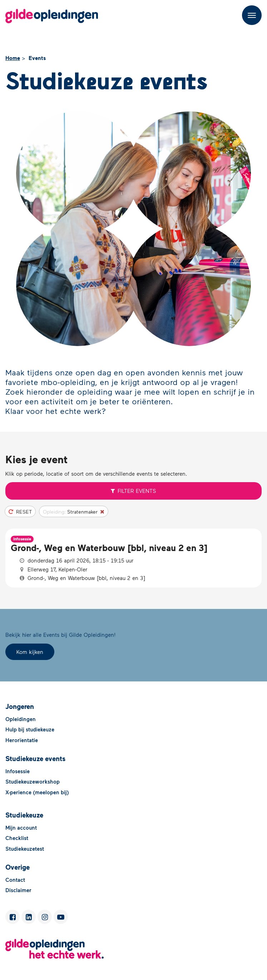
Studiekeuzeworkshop (33, 781)
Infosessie (18, 771)
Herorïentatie (22, 740)
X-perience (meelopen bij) (37, 792)
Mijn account (21, 827)
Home (13, 58)
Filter (134, 491)
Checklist (17, 838)
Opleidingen (21, 719)
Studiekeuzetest (25, 849)
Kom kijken (30, 652)
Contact (15, 880)
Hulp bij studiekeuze (30, 729)
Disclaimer (18, 890)
